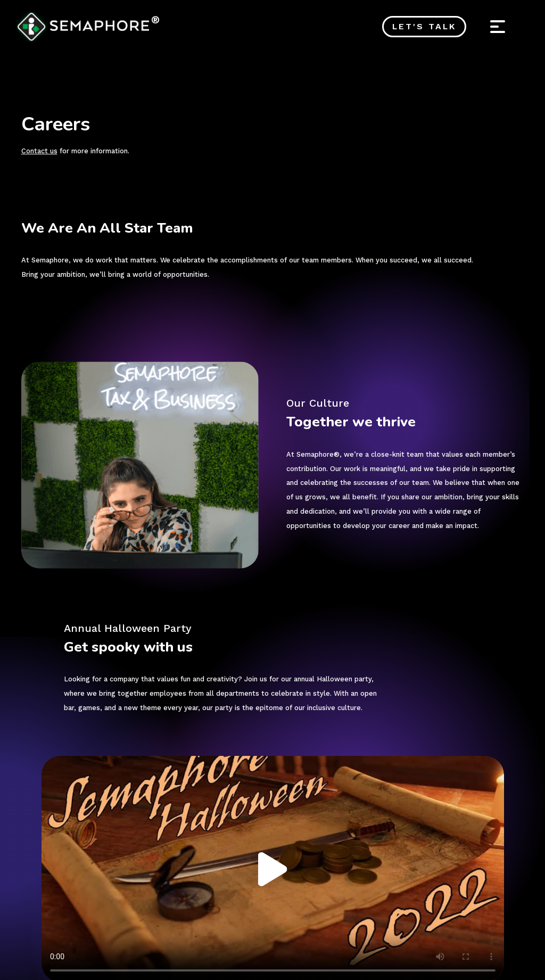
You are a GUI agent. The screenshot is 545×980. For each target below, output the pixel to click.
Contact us (39, 151)
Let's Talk (425, 26)
